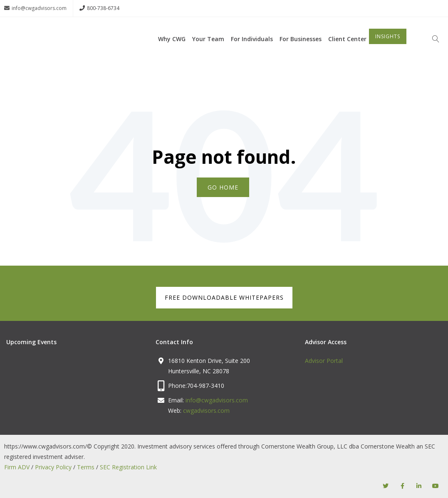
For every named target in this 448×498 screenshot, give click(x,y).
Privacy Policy (53, 467)
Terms (86, 467)
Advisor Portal (324, 360)
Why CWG (172, 51)
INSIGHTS (388, 48)
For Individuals (252, 51)
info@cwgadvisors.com (35, 8)
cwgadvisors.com (206, 410)
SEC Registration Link (128, 467)
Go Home (223, 187)
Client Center (347, 51)
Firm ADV (17, 467)
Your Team (208, 51)
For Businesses (301, 51)
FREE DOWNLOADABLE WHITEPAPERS (224, 297)
